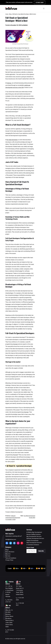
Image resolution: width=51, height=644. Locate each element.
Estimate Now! (40, 2)
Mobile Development (17, 512)
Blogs (7, 550)
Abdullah (25, 25)
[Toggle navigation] (44, 8)
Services (8, 556)
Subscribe (41, 551)
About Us (8, 554)
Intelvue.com (13, 639)
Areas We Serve (10, 552)
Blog (10, 14)
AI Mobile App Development (34, 532)
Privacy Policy (9, 560)
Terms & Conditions (11, 558)
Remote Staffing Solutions (34, 534)
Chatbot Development (32, 541)
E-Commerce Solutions (33, 545)
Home (7, 14)
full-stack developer (12, 140)
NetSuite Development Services (35, 538)
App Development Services (34, 536)
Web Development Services (34, 543)
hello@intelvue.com (11, 539)
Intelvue (9, 83)
